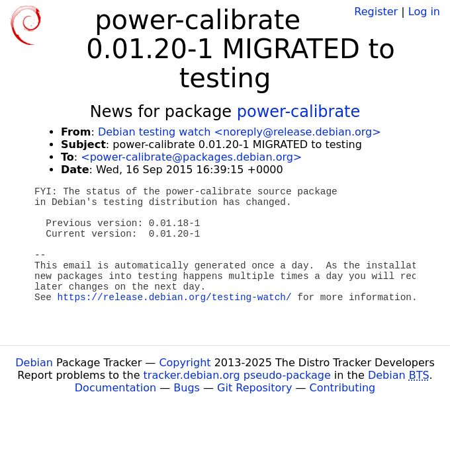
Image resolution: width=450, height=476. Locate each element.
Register (376, 12)
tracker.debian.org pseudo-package (237, 375)
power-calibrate (299, 112)
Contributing (343, 388)
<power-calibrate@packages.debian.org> (191, 157)
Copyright (185, 363)
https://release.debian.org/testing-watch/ (175, 297)
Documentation (115, 388)
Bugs (187, 388)
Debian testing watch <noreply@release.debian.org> (240, 132)
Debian (34, 363)
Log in (424, 12)
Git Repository (254, 388)
